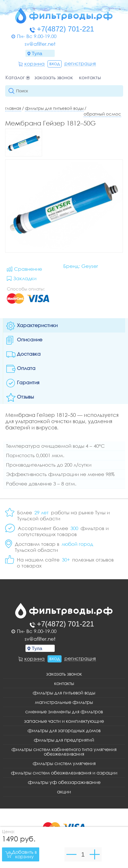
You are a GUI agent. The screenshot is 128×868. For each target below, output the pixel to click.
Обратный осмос (102, 114)
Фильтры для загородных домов (64, 730)
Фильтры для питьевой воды (54, 108)
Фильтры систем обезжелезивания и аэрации (64, 773)
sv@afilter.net (40, 44)
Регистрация (80, 63)
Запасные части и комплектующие (64, 721)
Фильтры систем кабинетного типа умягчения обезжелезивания (64, 752)
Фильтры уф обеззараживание (64, 782)
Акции (64, 792)
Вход (55, 63)
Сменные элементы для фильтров (64, 712)
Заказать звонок (54, 78)
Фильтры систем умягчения (64, 763)
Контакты (90, 78)
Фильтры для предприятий (64, 740)
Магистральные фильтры (64, 702)
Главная (13, 108)
